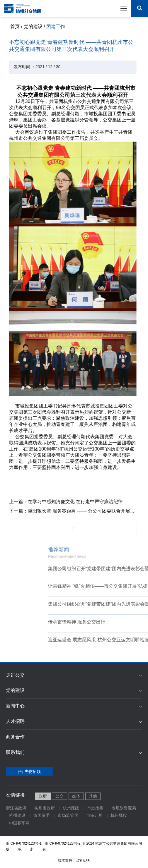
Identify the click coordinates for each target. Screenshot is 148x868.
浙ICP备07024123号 (63, 844)
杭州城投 (119, 816)
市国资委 (42, 816)
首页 (15, 27)
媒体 (76, 796)
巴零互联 (83, 861)
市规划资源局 (124, 808)
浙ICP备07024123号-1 (24, 844)
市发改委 (95, 808)
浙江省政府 (16, 808)
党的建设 (33, 27)
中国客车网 (19, 823)
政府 (43, 796)
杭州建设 (17, 816)
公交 (59, 796)
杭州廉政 (71, 808)
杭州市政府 (45, 808)
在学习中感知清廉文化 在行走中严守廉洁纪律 (71, 502)
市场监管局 (68, 816)
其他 (93, 796)
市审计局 (94, 816)
